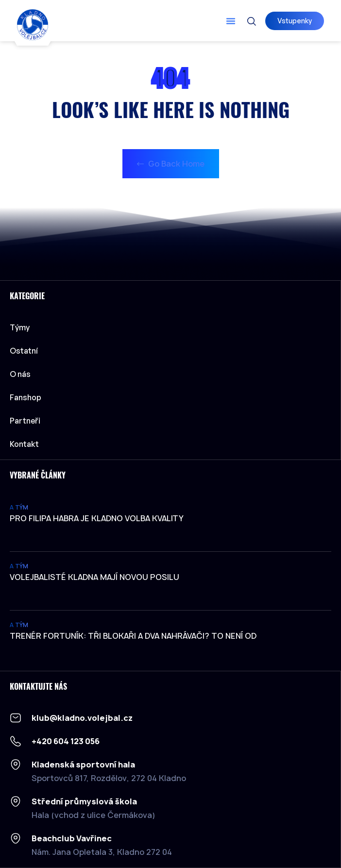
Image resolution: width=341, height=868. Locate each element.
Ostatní (26, 351)
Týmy (22, 327)
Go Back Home (171, 164)
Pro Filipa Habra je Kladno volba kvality (97, 518)
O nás (20, 374)
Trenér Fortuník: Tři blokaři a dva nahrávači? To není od (133, 636)
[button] (231, 21)
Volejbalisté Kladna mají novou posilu (94, 577)
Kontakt (24, 444)
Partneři (25, 421)
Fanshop (26, 397)
